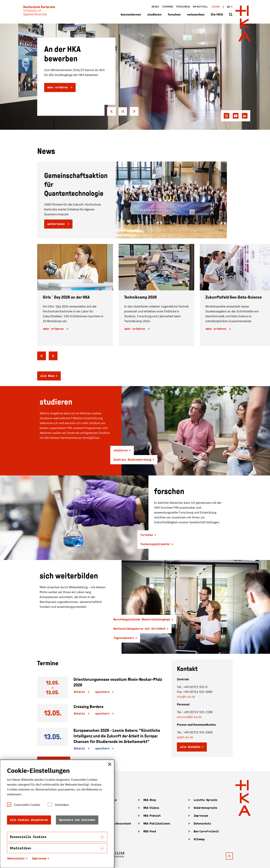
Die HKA (217, 14)
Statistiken (62, 805)
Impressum (201, 816)
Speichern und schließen (77, 820)
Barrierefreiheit (206, 831)
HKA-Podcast (152, 816)
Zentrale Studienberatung (132, 460)
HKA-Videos (151, 808)
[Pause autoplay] (123, 111)
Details (80, 692)
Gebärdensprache (205, 808)
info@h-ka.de (186, 697)
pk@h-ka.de (185, 737)
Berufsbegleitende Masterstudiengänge (142, 619)
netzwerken (196, 14)
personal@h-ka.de (189, 717)
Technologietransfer (155, 544)
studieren (154, 14)
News (155, 7)
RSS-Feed (150, 831)
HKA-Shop (150, 800)
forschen (174, 14)
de (229, 7)
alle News (47, 376)
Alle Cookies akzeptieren (29, 820)
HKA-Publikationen (157, 824)
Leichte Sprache (205, 800)
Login (216, 7)
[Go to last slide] (111, 111)
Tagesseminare (124, 638)
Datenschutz (202, 824)
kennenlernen (131, 14)
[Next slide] (134, 111)
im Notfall (200, 7)
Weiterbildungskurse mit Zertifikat (139, 629)
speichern (103, 692)
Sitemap (199, 839)
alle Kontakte (190, 747)
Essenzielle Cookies (27, 805)
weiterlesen (57, 224)
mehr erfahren (58, 87)
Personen (183, 7)
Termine (168, 7)
